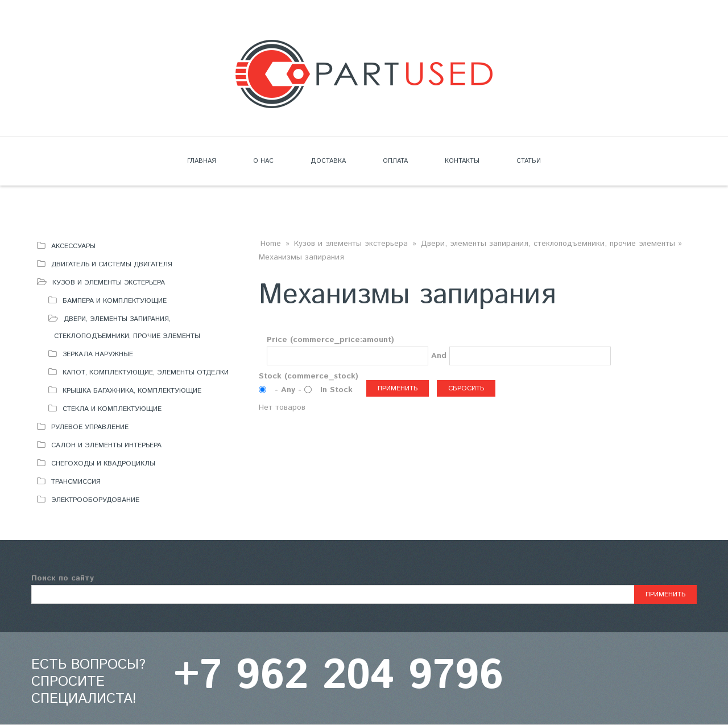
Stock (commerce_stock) (309, 376)
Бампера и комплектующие (115, 301)
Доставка (328, 161)
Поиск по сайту (63, 578)
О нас (263, 161)
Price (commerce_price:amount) (330, 340)
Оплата (395, 161)
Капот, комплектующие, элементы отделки (146, 372)
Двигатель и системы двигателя (112, 264)
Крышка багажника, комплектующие (132, 391)
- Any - (289, 390)
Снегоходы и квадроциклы (103, 464)
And (439, 356)
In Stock (336, 390)
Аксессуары (73, 246)
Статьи (529, 161)
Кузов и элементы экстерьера (109, 283)
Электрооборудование (95, 500)
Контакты (462, 161)
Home (271, 244)
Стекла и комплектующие (112, 409)
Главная (202, 161)
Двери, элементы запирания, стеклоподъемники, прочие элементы (548, 244)
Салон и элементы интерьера (106, 445)
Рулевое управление (90, 427)
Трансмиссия (76, 482)
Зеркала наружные (98, 354)
